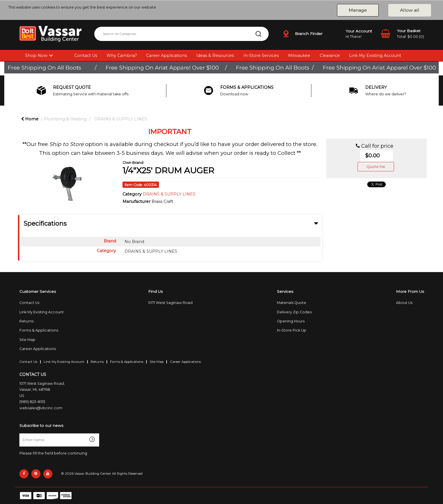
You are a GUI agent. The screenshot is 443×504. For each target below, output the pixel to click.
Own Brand (133, 162)
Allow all (410, 10)
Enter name (21, 433)
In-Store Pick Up (292, 330)
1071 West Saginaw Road (170, 303)
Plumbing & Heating (65, 119)
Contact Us (86, 55)
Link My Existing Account (375, 55)
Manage (358, 10)
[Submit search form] (258, 34)
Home (30, 119)
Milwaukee (299, 55)
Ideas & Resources (215, 55)
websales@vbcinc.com (41, 408)
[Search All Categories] (181, 34)
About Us (404, 303)
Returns (26, 321)
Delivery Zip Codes (294, 312)
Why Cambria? (122, 55)
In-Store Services (261, 55)
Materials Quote (292, 303)
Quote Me (376, 166)
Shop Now (36, 55)
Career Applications (167, 55)
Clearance (330, 55)
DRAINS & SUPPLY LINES (121, 119)
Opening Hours (291, 321)
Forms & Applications (39, 330)
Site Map (27, 340)
